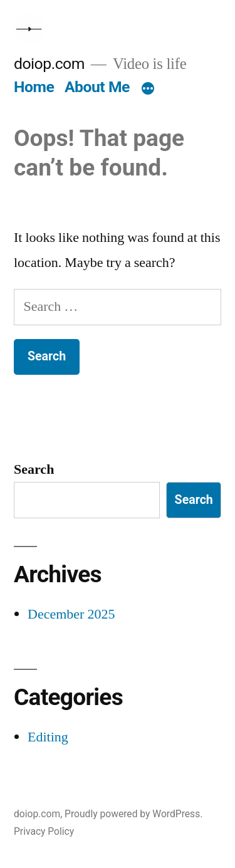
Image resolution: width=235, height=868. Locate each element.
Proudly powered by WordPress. (133, 814)
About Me (97, 87)
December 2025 (71, 614)
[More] (148, 90)
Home (34, 87)
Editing (48, 737)
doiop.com (49, 64)
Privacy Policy (44, 831)
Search (34, 469)
